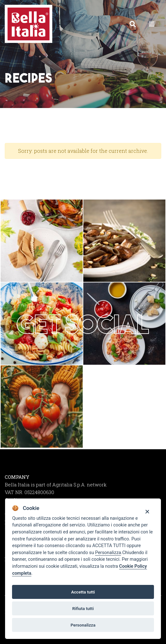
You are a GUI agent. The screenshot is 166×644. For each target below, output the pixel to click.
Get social (83, 324)
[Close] (147, 511)
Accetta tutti (83, 592)
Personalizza (108, 553)
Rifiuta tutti (83, 608)
